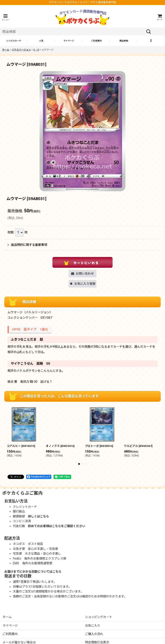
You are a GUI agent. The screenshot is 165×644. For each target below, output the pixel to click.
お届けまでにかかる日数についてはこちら (33, 572)
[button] (5, 17)
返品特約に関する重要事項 (27, 245)
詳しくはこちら (38, 516)
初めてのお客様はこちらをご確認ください (57, 526)
